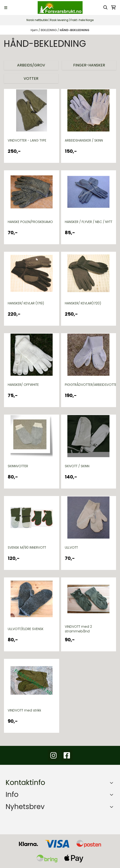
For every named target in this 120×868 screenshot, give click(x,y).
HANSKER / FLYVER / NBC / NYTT (89, 222)
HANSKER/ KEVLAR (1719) (26, 303)
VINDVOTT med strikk (24, 710)
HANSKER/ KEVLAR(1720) (83, 303)
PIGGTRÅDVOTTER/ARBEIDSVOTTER (89, 385)
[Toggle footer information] (113, 783)
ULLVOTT (71, 547)
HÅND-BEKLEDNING (75, 30)
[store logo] (60, 7)
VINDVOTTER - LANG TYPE (27, 140)
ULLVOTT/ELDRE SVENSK (26, 629)
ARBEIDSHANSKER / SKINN (84, 140)
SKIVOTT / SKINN (77, 466)
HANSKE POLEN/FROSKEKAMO (30, 222)
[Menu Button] (6, 8)
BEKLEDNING (49, 30)
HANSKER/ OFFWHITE (23, 385)
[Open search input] (105, 7)
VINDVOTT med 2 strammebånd (78, 629)
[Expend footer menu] (113, 795)
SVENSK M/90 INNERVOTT (27, 547)
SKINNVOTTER (18, 466)
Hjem (35, 30)
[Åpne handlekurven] (113, 7)
